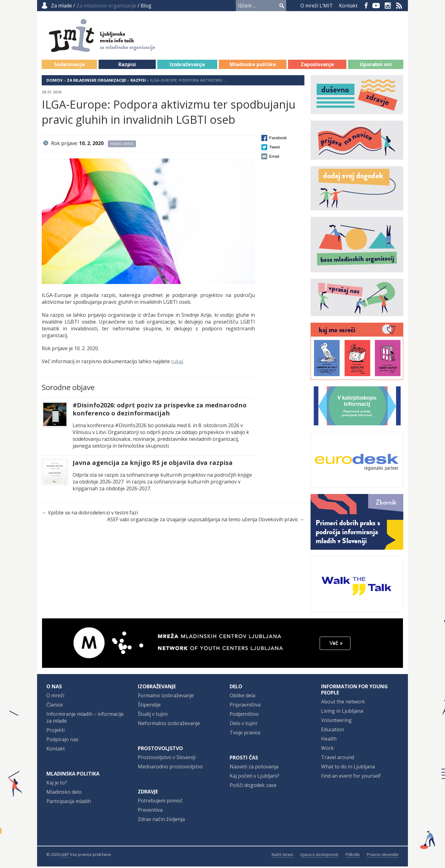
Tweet (275, 149)
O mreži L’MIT (317, 6)
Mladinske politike (253, 66)
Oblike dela (242, 697)
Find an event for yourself (351, 777)
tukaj (177, 363)
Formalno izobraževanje (166, 697)
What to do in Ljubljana (348, 768)
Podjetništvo (244, 715)
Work (327, 750)
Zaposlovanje (317, 66)
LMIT (65, 856)
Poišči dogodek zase (253, 787)
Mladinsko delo (64, 793)
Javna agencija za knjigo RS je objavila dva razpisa (153, 464)
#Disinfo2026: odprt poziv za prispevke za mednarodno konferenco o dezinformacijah (160, 411)
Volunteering (336, 722)
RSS (399, 6)
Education (333, 731)
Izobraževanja (187, 66)
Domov (54, 82)
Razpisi (127, 66)
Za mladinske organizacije (96, 82)
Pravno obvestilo (383, 856)
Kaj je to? (57, 784)
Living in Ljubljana (342, 712)
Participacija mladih (69, 803)
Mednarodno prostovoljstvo (170, 768)
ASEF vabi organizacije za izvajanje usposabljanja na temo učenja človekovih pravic (203, 521)
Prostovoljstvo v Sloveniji (167, 759)
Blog (146, 6)
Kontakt (348, 6)
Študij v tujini (153, 715)
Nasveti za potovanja (254, 768)
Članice (55, 706)
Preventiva (150, 811)
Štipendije (149, 706)
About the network (343, 703)
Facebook (366, 6)
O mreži (55, 697)
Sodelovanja (69, 66)
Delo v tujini (243, 725)
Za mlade (61, 6)
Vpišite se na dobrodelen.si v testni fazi (93, 514)
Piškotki (353, 856)
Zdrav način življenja (161, 821)
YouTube (376, 6)
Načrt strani (282, 856)
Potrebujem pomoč (160, 802)
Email (274, 158)
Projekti (55, 732)
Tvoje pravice (245, 734)
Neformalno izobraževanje (169, 725)
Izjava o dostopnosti (319, 856)
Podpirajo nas (62, 741)
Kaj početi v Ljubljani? (254, 777)
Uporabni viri (376, 66)
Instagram (388, 6)
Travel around (338, 759)
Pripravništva (245, 706)
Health (329, 740)
